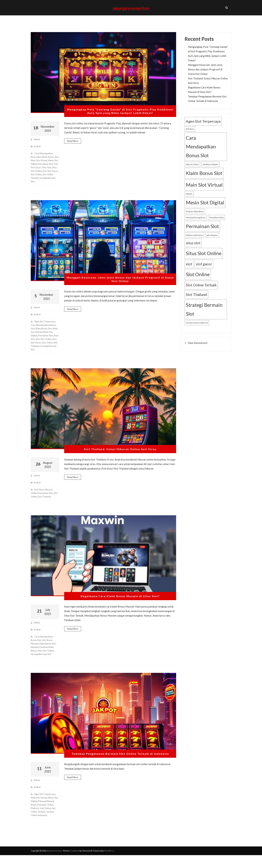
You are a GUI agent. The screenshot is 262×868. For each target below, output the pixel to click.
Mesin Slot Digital (40, 170)
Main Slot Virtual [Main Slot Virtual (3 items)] (204, 191)
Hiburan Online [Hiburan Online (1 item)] (192, 170)
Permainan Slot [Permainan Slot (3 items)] (202, 232)
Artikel (38, 152)
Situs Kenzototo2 (198, 349)
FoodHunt (75, 864)
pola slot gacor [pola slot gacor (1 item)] (212, 241)
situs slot (43, 177)
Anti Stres (40, 499)
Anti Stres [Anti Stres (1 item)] (190, 135)
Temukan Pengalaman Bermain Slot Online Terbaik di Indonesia (120, 763)
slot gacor (49, 352)
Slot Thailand (50, 355)
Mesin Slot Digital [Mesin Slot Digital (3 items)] (205, 208)
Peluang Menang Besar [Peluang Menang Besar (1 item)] (196, 223)
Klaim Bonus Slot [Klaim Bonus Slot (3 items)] (204, 179)
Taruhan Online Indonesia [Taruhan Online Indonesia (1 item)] (197, 329)
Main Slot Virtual (45, 166)
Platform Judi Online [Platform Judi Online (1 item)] (194, 241)
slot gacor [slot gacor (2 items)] (204, 270)
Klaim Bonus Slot (45, 338)
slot (46, 180)
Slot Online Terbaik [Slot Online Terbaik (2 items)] (201, 291)
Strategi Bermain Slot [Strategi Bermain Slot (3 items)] (204, 315)
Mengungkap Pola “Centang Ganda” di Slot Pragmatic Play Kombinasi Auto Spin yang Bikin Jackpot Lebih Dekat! (120, 117)
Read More (73, 147)
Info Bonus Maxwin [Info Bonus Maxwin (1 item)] (210, 170)
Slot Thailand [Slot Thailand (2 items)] (196, 300)
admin (37, 145)
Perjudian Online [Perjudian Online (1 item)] (217, 223)
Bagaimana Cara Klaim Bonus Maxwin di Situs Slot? (120, 606)
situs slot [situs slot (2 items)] (193, 249)
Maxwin (35, 656)
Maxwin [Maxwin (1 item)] (189, 200)
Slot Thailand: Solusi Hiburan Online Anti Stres (120, 458)
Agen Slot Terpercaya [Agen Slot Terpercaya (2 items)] (203, 127)
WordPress (109, 864)
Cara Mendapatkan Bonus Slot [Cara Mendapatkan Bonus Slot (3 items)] (201, 152)
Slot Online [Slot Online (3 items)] (198, 280)
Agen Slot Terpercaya (46, 331)
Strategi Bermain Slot (42, 359)
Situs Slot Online (47, 660)
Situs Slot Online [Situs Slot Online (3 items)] (204, 259)
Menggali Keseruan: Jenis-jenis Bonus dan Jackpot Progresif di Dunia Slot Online (120, 289)
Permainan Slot (39, 173)
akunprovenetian (131, 11)
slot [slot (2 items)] (189, 270)
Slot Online (44, 184)
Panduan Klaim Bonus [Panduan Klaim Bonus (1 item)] (195, 217)
